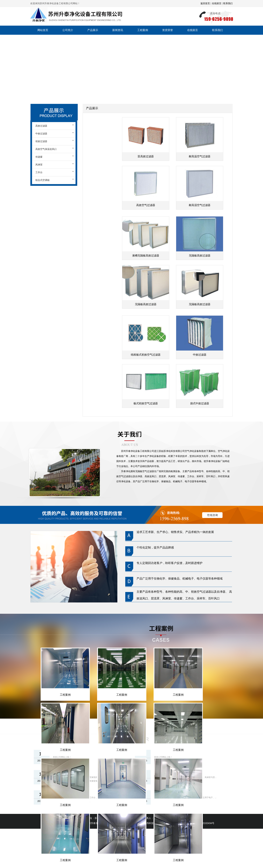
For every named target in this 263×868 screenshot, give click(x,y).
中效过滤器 (54, 134)
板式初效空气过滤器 (146, 403)
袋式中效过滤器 (200, 403)
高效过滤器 (54, 126)
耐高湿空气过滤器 (200, 205)
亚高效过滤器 (146, 156)
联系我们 (228, 3)
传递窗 (54, 157)
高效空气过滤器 (146, 205)
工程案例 (65, 695)
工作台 (54, 172)
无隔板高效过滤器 (200, 256)
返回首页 (205, 3)
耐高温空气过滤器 (200, 156)
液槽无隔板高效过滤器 (146, 256)
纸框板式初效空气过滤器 (146, 355)
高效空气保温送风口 (54, 149)
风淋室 (54, 165)
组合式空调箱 (54, 180)
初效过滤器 (54, 141)
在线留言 (217, 3)
